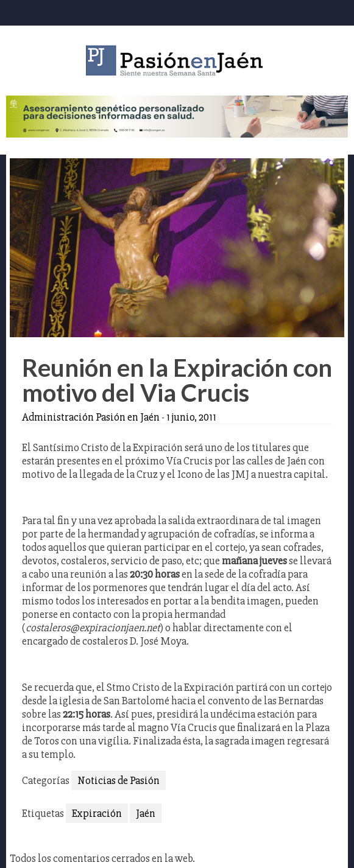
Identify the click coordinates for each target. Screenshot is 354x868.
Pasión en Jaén (177, 61)
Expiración (97, 813)
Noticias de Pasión (119, 780)
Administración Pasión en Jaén (91, 417)
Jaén (146, 813)
